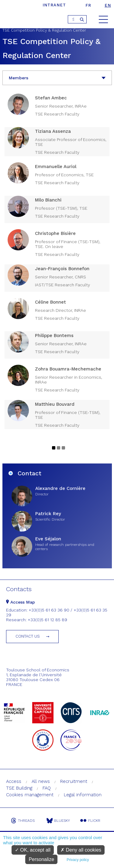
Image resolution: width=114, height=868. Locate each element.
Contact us (28, 636)
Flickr (90, 821)
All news (41, 781)
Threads (23, 821)
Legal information (83, 795)
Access (14, 781)
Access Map (21, 602)
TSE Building (19, 788)
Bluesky (58, 821)
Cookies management (30, 795)
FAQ (47, 788)
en (108, 5)
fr (88, 5)
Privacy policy (78, 860)
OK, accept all (33, 850)
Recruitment (74, 781)
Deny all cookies (81, 850)
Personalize (41, 859)
